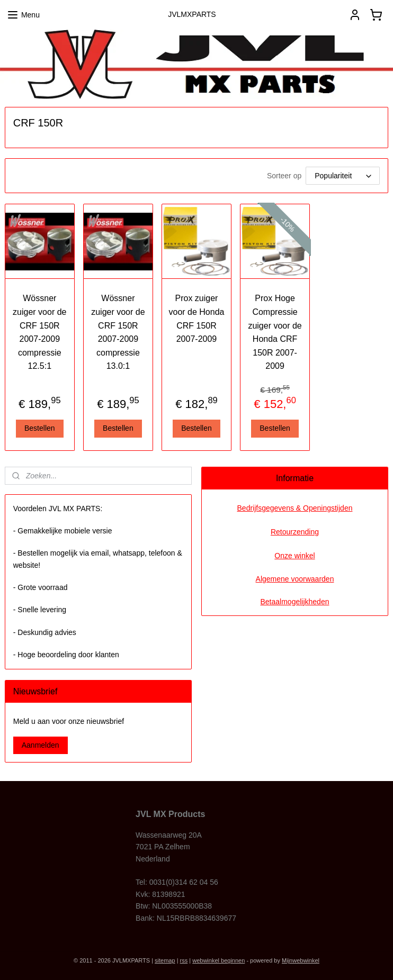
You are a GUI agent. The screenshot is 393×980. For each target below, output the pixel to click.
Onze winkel (294, 556)
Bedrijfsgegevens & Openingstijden (295, 508)
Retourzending (295, 532)
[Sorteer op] (343, 176)
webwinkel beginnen (218, 960)
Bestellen (40, 428)
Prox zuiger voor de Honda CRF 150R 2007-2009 (197, 319)
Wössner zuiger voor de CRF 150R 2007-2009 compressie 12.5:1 (39, 333)
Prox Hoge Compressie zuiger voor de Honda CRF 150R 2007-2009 (275, 333)
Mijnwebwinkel (301, 960)
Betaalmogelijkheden (295, 602)
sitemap (165, 960)
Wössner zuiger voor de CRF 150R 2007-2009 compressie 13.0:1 (118, 333)
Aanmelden (41, 745)
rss (184, 960)
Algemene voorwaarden (295, 579)
